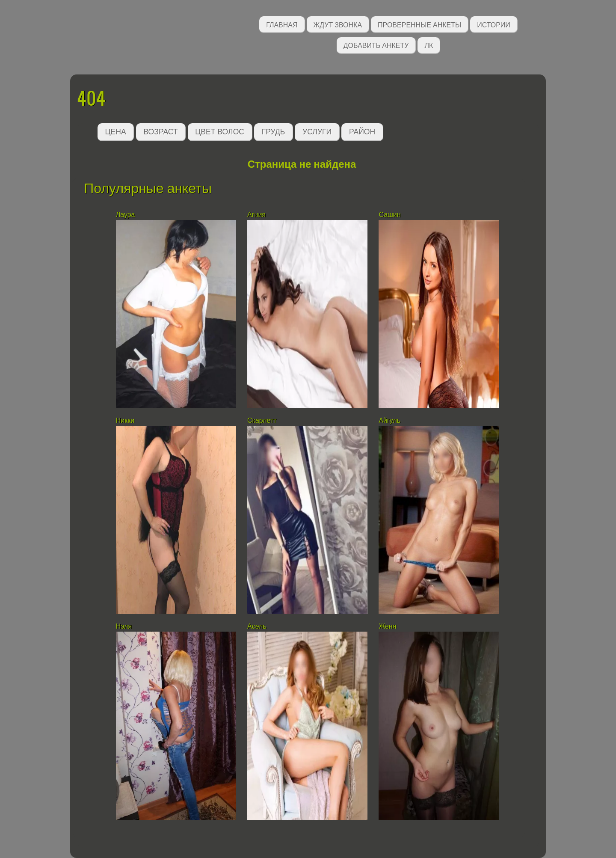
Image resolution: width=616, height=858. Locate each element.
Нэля (124, 626)
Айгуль (389, 420)
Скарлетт (262, 420)
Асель (257, 626)
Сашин (389, 215)
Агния (256, 215)
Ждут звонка (338, 24)
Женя (387, 626)
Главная (282, 24)
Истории (494, 24)
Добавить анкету (376, 45)
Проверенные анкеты (419, 24)
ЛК (429, 45)
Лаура (126, 215)
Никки (125, 420)
